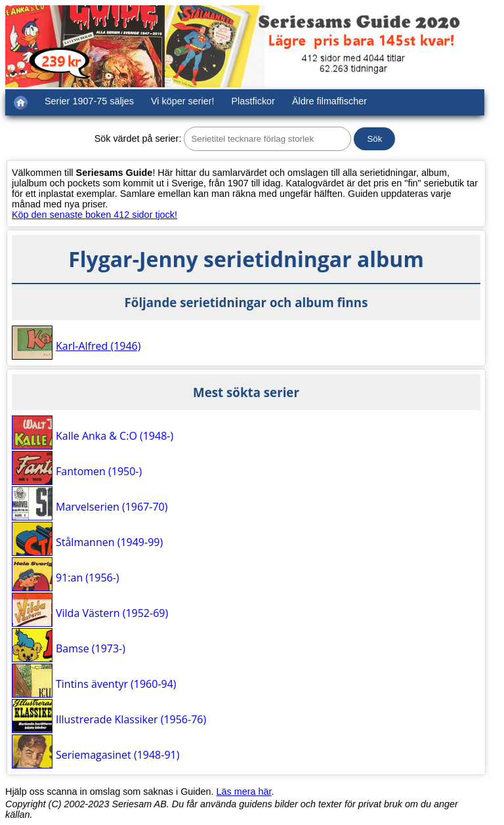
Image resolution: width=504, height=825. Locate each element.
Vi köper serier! (183, 101)
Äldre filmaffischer (329, 101)
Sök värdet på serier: (138, 138)
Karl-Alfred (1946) (98, 346)
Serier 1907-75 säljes (89, 101)
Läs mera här (244, 792)
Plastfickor (253, 101)
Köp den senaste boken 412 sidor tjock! (94, 215)
